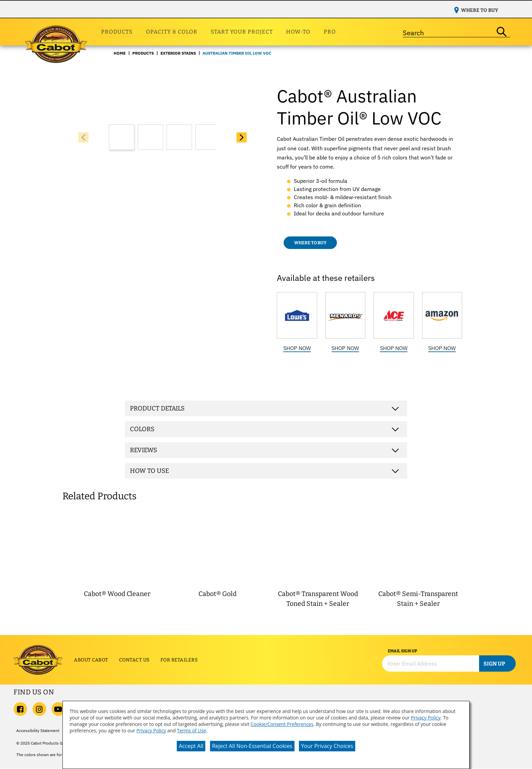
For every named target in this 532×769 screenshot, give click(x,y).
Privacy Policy (426, 718)
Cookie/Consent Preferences (282, 724)
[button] (242, 137)
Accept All (191, 746)
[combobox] (448, 32)
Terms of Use (192, 730)
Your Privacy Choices (327, 746)
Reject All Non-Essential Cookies (252, 746)
